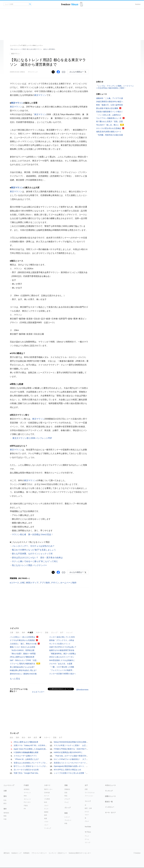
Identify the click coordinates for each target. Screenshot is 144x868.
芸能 (47, 632)
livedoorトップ (16, 853)
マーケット (27, 793)
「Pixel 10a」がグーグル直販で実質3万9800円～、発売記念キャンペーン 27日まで (88, 756)
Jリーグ (47, 796)
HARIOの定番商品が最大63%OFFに (68, 752)
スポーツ (39, 632)
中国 (5, 819)
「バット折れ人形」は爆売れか (109, 115)
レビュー (67, 817)
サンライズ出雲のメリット (60, 644)
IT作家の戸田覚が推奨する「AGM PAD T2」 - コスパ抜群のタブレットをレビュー (86, 749)
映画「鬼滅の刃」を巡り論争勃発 (109, 105)
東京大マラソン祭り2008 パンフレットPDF (32, 438)
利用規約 (26, 853)
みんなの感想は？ (77, 72)
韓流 (66, 796)
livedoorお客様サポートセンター (80, 853)
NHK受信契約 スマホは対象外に (62, 660)
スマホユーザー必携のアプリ (25, 756)
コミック (88, 842)
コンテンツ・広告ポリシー (58, 853)
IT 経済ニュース (26, 45)
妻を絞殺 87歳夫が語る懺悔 (107, 108)
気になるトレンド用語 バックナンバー (29, 565)
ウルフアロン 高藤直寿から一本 (109, 118)
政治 (23, 737)
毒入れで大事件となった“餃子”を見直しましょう (34, 550)
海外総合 (6, 813)
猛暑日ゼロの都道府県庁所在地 (62, 650)
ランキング (109, 791)
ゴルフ (46, 805)
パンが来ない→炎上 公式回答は (23, 637)
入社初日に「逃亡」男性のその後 (23, 644)
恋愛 (86, 789)
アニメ (87, 836)
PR (25, 809)
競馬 (46, 815)
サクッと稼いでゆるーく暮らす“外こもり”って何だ (35, 561)
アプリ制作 (45, 583)
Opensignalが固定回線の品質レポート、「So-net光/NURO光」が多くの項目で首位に (88, 766)
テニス (46, 809)
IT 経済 (30, 632)
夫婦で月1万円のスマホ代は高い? (63, 647)
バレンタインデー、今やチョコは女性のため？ (33, 546)
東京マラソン (15, 54)
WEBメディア (32, 583)
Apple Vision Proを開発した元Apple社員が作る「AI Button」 (38, 749)
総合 (12, 737)
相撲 (46, 818)
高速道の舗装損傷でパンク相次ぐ (109, 112)
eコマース (15, 583)
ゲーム (87, 839)
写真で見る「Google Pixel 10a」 (27, 773)
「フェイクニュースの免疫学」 (62, 670)
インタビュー (110, 807)
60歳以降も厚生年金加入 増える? (23, 670)
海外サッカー (48, 789)
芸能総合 (67, 789)
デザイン (55, 583)
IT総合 (26, 805)
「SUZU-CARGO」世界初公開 (22, 650)
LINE (22, 583)
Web (25, 796)
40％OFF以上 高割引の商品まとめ (67, 770)
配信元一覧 (109, 802)
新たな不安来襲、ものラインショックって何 (32, 554)
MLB (46, 802)
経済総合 (27, 789)
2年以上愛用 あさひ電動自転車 (22, 657)
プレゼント (68, 820)
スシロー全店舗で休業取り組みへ (63, 674)
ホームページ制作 (68, 583)
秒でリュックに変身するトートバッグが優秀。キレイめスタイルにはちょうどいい (47, 766)
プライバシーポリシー (39, 853)
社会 (5, 800)
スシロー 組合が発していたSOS (62, 637)
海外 (23, 632)
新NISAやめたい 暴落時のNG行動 (23, 674)
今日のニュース (110, 785)
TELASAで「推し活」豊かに (108, 125)
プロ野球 (47, 799)
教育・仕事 (88, 808)
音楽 (66, 793)
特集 (66, 823)
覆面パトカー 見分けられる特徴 (23, 647)
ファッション (89, 796)
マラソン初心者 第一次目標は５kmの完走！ (33, 534)
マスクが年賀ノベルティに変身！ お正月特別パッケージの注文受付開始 (83, 745)
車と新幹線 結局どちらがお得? (22, 667)
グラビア (67, 799)
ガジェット (27, 799)
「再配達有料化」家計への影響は (63, 654)
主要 (12, 632)
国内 (18, 632)
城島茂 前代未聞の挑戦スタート (109, 132)
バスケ (46, 822)
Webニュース (37, 45)
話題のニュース (110, 796)
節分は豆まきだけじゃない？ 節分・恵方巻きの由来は (37, 558)
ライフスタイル (90, 793)
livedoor (138, 4)
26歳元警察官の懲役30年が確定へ (110, 102)
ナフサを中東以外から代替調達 (22, 640)
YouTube (88, 827)
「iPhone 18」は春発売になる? (26, 759)
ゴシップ (54, 632)
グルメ (87, 821)
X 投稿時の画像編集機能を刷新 (26, 752)
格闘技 (46, 812)
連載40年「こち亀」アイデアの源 (110, 98)
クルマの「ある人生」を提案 (61, 664)
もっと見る (15, 679)
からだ (87, 812)
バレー (46, 825)
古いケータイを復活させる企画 (26, 770)
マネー (87, 815)
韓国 (5, 816)
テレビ (67, 802)
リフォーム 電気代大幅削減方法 (23, 664)
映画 (66, 813)
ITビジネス (27, 802)
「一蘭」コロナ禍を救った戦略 (62, 667)
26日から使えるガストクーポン (62, 657)
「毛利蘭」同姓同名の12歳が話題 (110, 135)
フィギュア (48, 828)
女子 (62, 632)
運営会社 (7, 853)
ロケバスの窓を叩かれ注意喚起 (109, 128)
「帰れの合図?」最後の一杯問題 (23, 654)
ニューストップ (15, 45)
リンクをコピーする (64, 72)
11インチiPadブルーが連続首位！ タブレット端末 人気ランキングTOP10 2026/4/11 (88, 759)
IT (40, 737)
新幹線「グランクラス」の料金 (62, 640)
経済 (35, 737)
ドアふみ (82, 4)
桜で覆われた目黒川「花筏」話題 (109, 121)
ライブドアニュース (70, 4)
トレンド (69, 632)
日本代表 (47, 793)
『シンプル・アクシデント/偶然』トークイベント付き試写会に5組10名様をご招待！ (115, 87)
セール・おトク (110, 812)
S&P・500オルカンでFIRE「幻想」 (24, 660)
